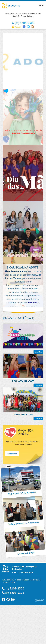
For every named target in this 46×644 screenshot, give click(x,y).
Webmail (16, 27)
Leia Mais (38, 419)
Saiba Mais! (12, 454)
